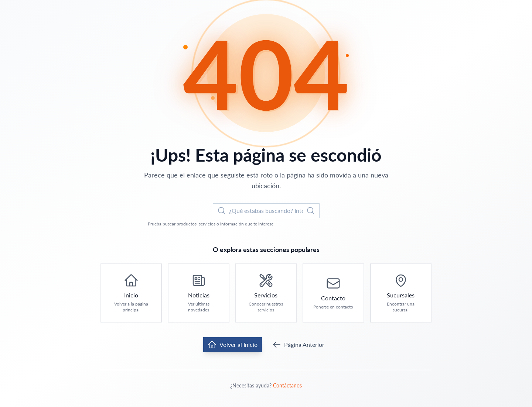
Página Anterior (298, 345)
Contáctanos (287, 385)
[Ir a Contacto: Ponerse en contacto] (333, 293)
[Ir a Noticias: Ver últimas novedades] (198, 293)
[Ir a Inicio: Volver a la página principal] (131, 293)
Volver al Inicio (233, 345)
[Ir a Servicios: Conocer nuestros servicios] (266, 293)
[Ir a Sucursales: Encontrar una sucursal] (401, 293)
